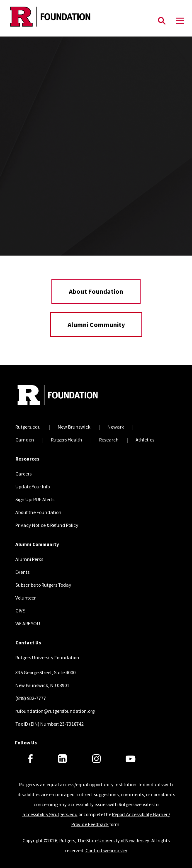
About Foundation (96, 291)
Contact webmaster (106, 850)
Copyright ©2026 (40, 840)
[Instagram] (96, 759)
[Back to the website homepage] (50, 17)
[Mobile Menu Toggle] (180, 21)
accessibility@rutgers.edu (50, 814)
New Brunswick (74, 427)
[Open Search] (162, 21)
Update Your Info (33, 486)
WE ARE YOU (28, 623)
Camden (25, 440)
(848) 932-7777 (31, 698)
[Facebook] (30, 759)
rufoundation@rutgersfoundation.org (55, 711)
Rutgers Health (67, 440)
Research (109, 440)
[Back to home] (71, 396)
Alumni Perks (29, 559)
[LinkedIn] (62, 759)
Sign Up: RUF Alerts (35, 499)
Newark (116, 427)
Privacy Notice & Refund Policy (47, 525)
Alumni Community (96, 324)
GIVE (20, 611)
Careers (23, 474)
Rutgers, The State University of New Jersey (104, 840)
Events (22, 572)
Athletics (145, 440)
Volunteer (26, 598)
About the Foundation (38, 512)
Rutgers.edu (28, 427)
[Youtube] (130, 759)
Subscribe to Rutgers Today (43, 585)
